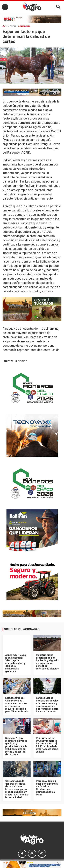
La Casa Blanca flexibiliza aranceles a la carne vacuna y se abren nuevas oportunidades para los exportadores (47, 705)
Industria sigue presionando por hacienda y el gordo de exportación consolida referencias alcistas (47, 662)
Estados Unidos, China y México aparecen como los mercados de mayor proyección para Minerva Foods (17, 705)
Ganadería (24, 26)
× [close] (58, 863)
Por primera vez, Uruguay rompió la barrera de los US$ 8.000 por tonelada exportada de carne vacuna (47, 745)
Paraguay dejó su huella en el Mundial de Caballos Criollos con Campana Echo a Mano (47, 788)
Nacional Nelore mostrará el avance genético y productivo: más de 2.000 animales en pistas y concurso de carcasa (16, 746)
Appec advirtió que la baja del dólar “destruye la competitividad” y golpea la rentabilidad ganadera (16, 663)
